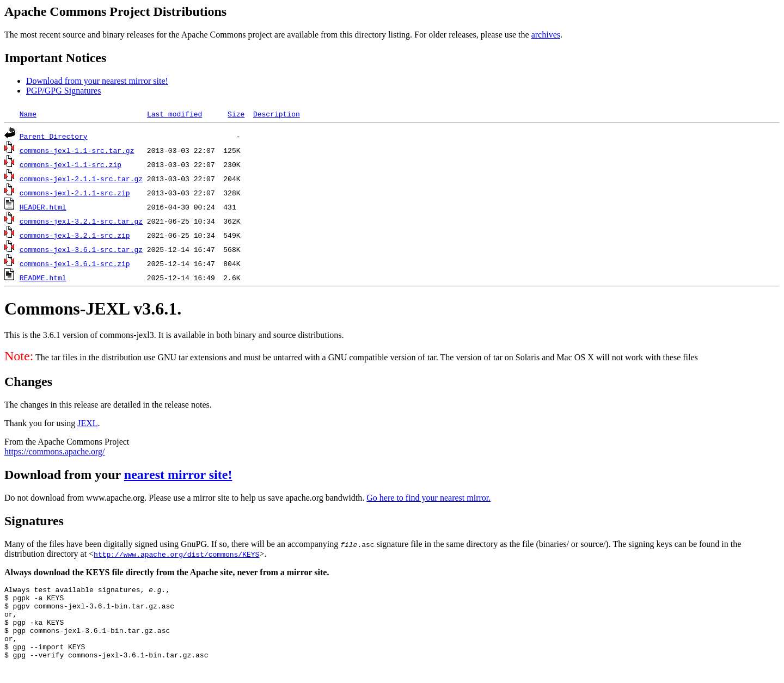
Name (28, 114)
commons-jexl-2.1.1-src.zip (75, 193)
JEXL (87, 423)
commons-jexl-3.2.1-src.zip (75, 235)
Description (277, 114)
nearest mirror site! (178, 475)
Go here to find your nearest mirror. (428, 498)
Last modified (174, 114)
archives (546, 35)
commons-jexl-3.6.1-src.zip (75, 263)
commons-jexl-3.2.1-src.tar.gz (81, 221)
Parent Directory (54, 136)
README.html (43, 278)
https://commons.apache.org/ (55, 451)
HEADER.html (43, 207)
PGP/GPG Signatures (63, 91)
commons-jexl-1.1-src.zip (71, 164)
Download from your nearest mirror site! (97, 81)
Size (236, 114)
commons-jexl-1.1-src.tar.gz (77, 150)
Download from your (64, 475)
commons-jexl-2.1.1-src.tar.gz (81, 179)
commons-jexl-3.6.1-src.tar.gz (81, 249)
